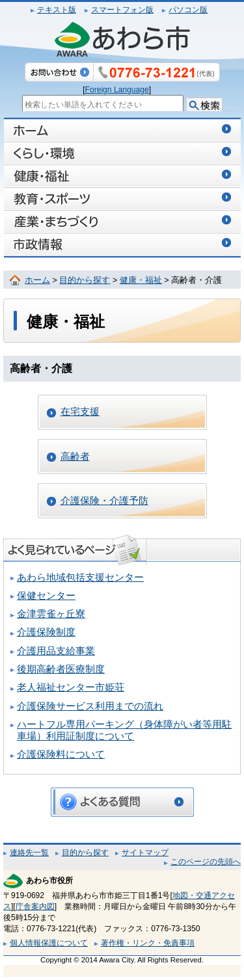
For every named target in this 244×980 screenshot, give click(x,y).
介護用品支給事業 (56, 651)
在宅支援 (80, 412)
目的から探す (85, 280)
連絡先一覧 (29, 853)
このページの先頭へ (206, 862)
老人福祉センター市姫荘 (71, 687)
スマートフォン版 (122, 10)
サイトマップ (145, 853)
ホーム (37, 280)
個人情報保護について (49, 943)
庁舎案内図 (35, 907)
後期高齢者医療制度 (61, 669)
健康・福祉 (141, 280)
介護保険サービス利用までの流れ (90, 706)
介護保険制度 (46, 632)
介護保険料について (61, 754)
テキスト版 (57, 10)
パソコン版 (188, 10)
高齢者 (75, 457)
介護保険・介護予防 (104, 501)
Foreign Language (117, 90)
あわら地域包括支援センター (80, 577)
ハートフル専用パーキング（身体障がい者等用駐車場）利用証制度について (124, 730)
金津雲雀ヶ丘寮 (51, 614)
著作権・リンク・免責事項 (148, 943)
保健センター (46, 596)
